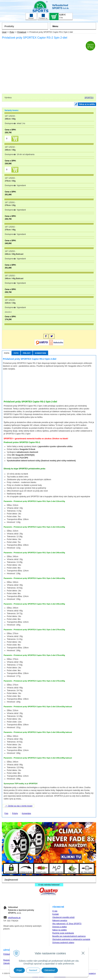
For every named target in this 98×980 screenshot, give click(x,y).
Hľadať (31, 17)
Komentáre (41, 353)
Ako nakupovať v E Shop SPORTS (67, 924)
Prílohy (27, 353)
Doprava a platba (60, 927)
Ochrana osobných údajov (63, 943)
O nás (55, 911)
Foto (16, 353)
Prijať (19, 970)
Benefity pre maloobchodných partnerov (69, 936)
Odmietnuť (50, 970)
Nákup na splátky (60, 930)
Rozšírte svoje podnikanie (63, 933)
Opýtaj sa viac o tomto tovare (18, 806)
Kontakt (56, 914)
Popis (7, 353)
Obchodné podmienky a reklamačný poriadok (71, 939)
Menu (55, 26)
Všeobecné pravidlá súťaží (64, 917)
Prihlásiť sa (43, 17)
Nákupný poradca (60, 920)
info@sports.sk (14, 918)
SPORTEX (89, 98)
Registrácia (8, 960)
